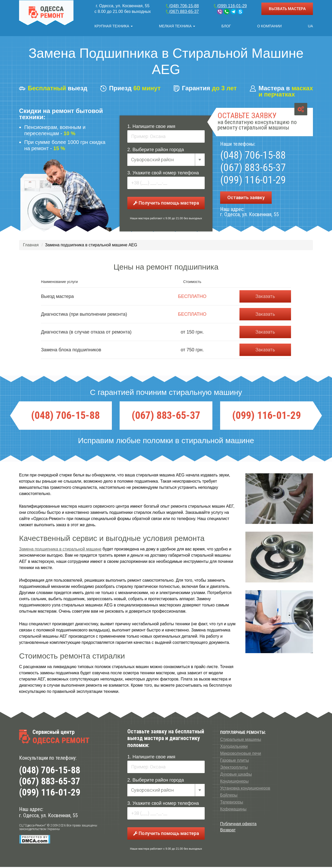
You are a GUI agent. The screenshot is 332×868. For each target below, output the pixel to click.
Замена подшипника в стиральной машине (60, 550)
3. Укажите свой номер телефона (163, 174)
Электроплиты (234, 768)
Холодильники (234, 747)
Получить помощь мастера (166, 204)
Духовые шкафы (236, 775)
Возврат (228, 831)
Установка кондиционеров (245, 789)
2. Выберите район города (156, 151)
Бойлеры (229, 796)
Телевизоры (232, 803)
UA (310, 26)
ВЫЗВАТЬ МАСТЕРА (287, 9)
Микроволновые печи (241, 754)
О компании (269, 26)
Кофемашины (233, 810)
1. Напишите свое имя (151, 127)
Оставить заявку (246, 198)
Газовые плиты (235, 761)
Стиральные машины (241, 740)
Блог (226, 26)
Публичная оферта (238, 825)
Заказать (265, 297)
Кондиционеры (234, 782)
